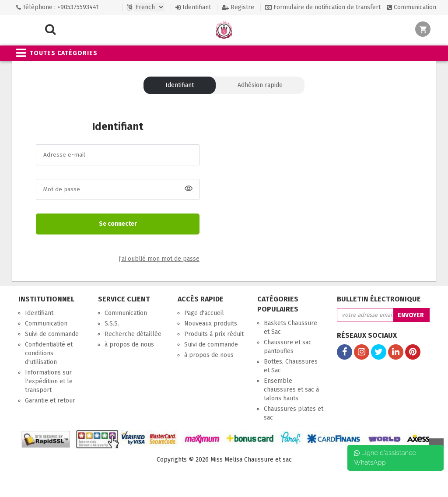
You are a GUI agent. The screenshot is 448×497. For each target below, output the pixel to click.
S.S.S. (112, 324)
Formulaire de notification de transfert (323, 7)
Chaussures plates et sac (294, 413)
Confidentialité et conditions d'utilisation (49, 353)
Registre (238, 7)
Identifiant (193, 7)
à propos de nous (129, 345)
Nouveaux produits (211, 324)
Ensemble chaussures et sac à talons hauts (291, 390)
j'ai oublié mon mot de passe (159, 259)
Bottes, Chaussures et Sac (291, 366)
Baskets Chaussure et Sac (290, 327)
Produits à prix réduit (214, 334)
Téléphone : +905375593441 (58, 7)
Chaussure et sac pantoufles (288, 347)
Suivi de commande (52, 334)
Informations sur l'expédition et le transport (49, 381)
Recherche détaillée (133, 334)
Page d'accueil (204, 313)
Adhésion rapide (260, 85)
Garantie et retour (50, 401)
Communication (411, 7)
